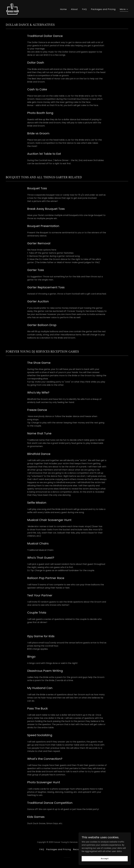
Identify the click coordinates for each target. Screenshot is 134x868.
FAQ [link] (84, 9)
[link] (13, 9)
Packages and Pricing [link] (103, 9)
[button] (124, 10)
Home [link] (63, 9)
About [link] (74, 9)
